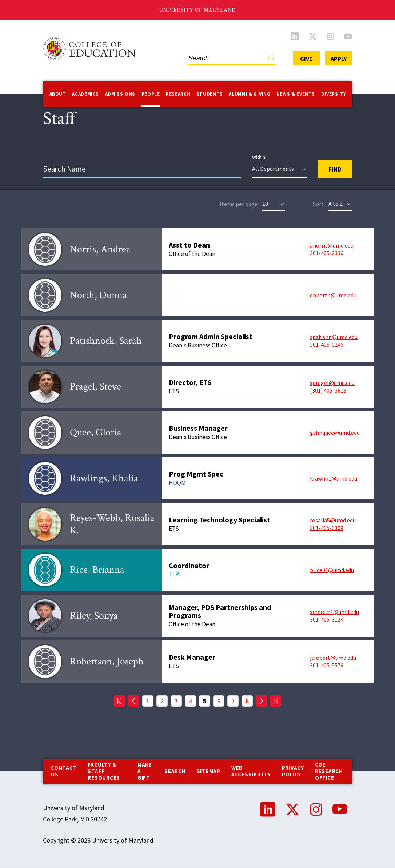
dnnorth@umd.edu (333, 295)
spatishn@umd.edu (334, 337)
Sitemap (209, 771)
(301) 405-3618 (328, 390)
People (151, 94)
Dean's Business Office (198, 345)
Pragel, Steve (95, 387)
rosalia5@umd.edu (333, 520)
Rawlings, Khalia (104, 478)
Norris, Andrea (100, 249)
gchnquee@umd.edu (335, 433)
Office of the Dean (192, 254)
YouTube (348, 36)
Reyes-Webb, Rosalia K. (112, 524)
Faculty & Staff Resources (104, 771)
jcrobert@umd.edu (333, 658)
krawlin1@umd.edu (334, 478)
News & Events (296, 94)
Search (175, 771)
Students (210, 94)
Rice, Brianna (97, 570)
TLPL (175, 574)
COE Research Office (329, 771)
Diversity (334, 94)
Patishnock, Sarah (106, 341)
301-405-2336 (327, 253)
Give (306, 59)
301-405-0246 (327, 345)
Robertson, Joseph (107, 661)
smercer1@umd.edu (334, 612)
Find (272, 60)
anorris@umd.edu (332, 245)
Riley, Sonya (94, 616)
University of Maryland (198, 10)
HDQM (177, 483)
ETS (174, 391)
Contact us (64, 771)
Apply (339, 59)
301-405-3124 (327, 619)
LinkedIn (295, 36)
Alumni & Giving (250, 94)
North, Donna (98, 295)
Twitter (313, 36)
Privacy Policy (293, 771)
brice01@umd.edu (332, 570)
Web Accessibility (251, 771)
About (58, 94)
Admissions (120, 94)
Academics (85, 94)
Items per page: (239, 204)
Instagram (330, 36)
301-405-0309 (327, 528)
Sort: (319, 204)
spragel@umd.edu (332, 383)
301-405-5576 (327, 665)
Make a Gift (145, 771)
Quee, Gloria (96, 432)
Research (178, 94)
